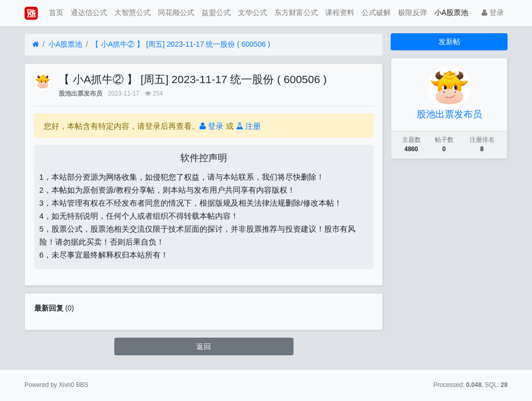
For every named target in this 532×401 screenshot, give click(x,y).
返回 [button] (204, 346)
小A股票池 (451, 12)
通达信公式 (89, 12)
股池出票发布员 (81, 93)
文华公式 (252, 12)
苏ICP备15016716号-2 (266, 385)
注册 (248, 126)
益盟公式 (216, 12)
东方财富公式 (296, 12)
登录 (493, 12)
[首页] (36, 44)
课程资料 (340, 12)
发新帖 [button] (449, 42)
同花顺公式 (176, 12)
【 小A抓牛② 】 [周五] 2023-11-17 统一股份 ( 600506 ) (181, 44)
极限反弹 (413, 12)
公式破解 (376, 12)
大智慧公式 (132, 12)
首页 (56, 12)
